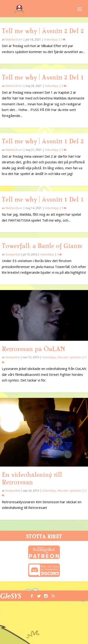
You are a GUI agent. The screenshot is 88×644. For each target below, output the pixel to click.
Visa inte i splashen (69, 357)
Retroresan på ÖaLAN (33, 349)
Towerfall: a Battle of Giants (42, 246)
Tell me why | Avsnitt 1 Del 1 (43, 200)
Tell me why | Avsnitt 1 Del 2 (43, 141)
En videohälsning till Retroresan (32, 479)
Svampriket (13, 254)
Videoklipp (51, 39)
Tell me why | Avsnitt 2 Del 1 (43, 77)
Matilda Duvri (14, 39)
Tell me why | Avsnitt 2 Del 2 (43, 31)
